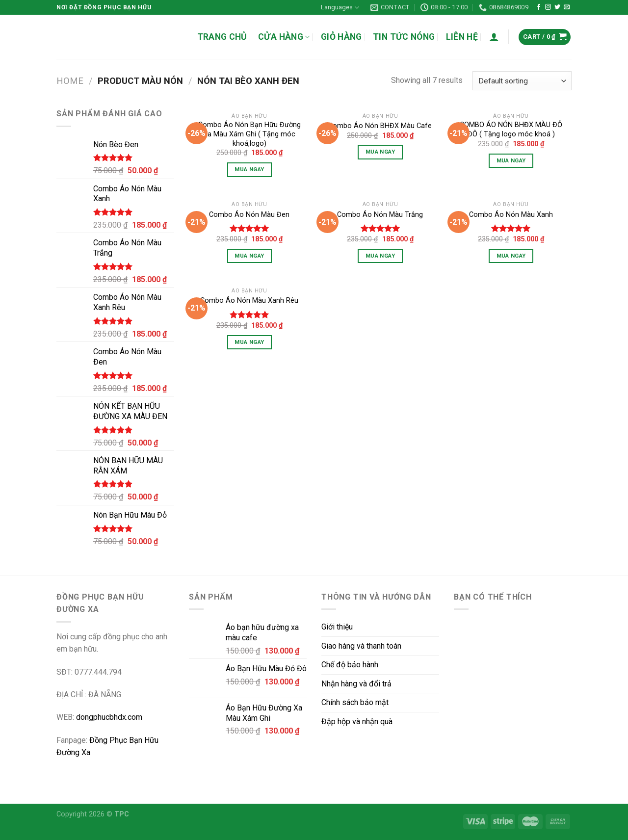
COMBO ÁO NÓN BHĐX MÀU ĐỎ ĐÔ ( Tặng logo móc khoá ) (511, 130)
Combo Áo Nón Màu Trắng (380, 215)
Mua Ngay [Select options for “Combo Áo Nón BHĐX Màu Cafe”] (380, 152)
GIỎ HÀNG (341, 37)
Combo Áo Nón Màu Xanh (511, 215)
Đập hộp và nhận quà (357, 722)
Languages (340, 8)
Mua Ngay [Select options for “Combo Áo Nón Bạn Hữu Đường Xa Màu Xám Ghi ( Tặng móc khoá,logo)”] (249, 169)
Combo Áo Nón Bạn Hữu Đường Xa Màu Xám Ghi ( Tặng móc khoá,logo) (249, 134)
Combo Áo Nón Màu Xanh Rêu (249, 301)
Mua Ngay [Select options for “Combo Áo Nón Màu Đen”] (249, 256)
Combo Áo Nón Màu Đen (249, 215)
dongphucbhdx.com (109, 717)
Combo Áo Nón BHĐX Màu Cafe (380, 126)
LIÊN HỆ (462, 37)
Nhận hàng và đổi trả (356, 684)
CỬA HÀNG (284, 37)
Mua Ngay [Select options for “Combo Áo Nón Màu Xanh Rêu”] (249, 342)
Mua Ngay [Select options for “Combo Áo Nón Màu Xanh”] (511, 256)
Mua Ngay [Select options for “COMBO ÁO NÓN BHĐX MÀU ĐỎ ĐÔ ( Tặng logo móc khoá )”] (511, 160)
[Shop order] (522, 81)
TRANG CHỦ (222, 37)
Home (70, 81)
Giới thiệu (337, 627)
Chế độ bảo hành (350, 665)
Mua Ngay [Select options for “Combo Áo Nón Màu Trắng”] (380, 256)
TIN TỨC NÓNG (404, 37)
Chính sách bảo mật (355, 702)
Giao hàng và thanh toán (361, 646)
